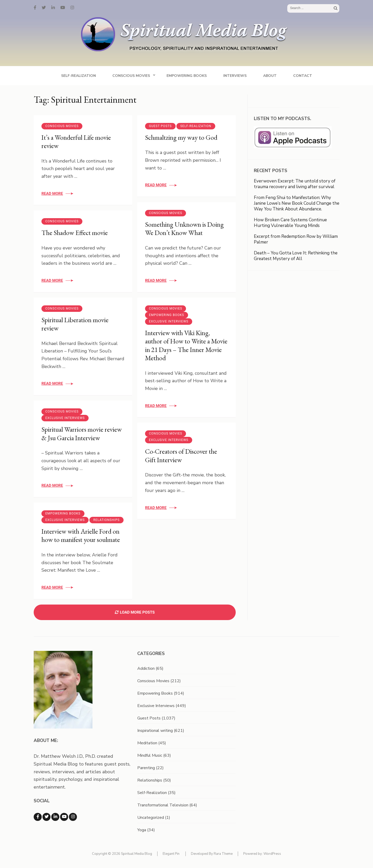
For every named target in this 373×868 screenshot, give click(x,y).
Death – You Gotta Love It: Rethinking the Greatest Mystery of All (296, 256)
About (270, 76)
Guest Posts (160, 126)
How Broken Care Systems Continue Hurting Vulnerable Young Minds (290, 223)
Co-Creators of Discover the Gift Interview (181, 456)
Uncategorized (151, 818)
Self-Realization (78, 76)
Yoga (142, 830)
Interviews (235, 76)
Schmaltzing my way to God (181, 137)
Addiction (146, 668)
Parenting (146, 768)
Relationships (106, 520)
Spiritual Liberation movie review (75, 324)
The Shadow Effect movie (75, 233)
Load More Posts (135, 612)
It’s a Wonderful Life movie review (76, 142)
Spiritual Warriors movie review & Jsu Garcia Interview (82, 434)
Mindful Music (150, 755)
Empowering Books (187, 76)
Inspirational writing (155, 731)
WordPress (272, 854)
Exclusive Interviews (169, 321)
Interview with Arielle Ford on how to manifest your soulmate (81, 536)
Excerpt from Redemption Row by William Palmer (296, 239)
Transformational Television (163, 805)
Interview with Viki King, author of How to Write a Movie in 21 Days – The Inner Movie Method (186, 345)
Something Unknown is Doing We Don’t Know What (184, 229)
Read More (52, 194)
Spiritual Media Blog (137, 854)
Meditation (147, 743)
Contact (303, 76)
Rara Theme (223, 854)
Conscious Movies (131, 76)
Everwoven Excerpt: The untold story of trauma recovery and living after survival (295, 184)
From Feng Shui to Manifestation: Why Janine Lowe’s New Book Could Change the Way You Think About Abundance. (297, 203)
